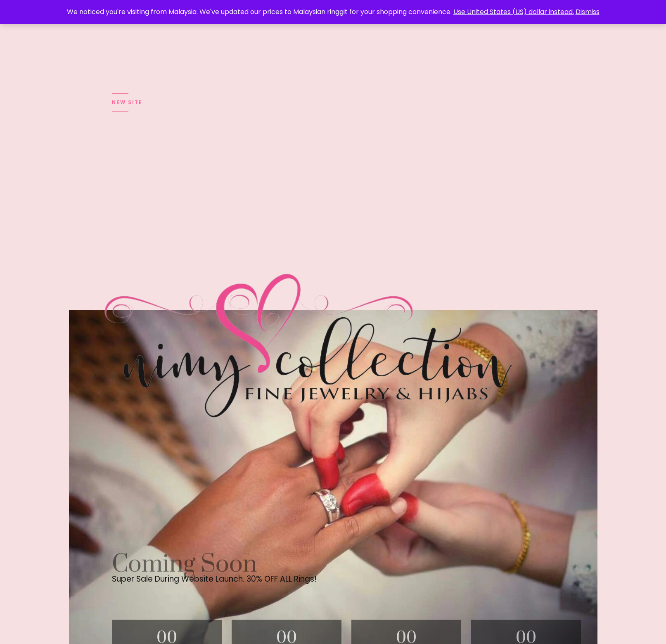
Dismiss (588, 12)
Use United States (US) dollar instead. (514, 12)
